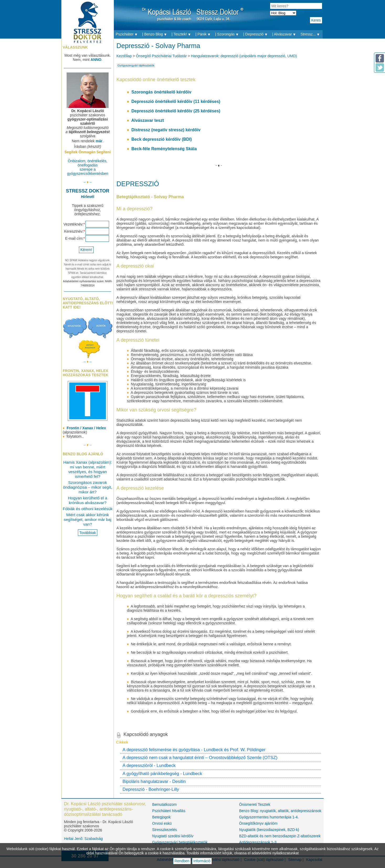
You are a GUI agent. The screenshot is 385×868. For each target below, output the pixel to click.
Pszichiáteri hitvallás (169, 811)
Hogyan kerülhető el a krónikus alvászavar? (88, 500)
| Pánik (204, 35)
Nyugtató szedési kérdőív (173, 836)
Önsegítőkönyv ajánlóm (258, 823)
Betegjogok (161, 817)
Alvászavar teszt (148, 120)
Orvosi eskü (162, 823)
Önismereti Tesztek (255, 804)
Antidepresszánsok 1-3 (258, 842)
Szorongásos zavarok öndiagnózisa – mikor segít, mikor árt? (87, 487)
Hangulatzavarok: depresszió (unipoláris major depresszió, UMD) (244, 56)
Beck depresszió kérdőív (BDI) (162, 139)
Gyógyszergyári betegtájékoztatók (180, 842)
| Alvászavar (285, 35)
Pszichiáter (128, 35)
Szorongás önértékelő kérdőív (161, 92)
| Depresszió (257, 35)
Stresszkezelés (164, 830)
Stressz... (312, 35)
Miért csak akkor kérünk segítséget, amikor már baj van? (87, 519)
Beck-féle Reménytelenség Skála (164, 149)
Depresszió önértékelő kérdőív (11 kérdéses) (176, 101)
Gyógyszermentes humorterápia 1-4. (269, 817)
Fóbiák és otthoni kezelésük (88, 509)
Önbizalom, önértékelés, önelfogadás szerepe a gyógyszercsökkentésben (87, 167)
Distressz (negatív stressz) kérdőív (166, 130)
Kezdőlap (124, 56)
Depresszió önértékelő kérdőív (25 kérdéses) (176, 111)
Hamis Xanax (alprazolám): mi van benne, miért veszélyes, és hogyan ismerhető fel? (88, 469)
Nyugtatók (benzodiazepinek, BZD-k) (269, 830)
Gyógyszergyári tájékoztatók (136, 65)
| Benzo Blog (156, 35)
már (99, 141)
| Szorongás (228, 35)
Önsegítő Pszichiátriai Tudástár (161, 56)
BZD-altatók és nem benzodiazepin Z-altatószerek (280, 836)
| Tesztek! (183, 35)
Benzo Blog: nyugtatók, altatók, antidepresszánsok (280, 811)
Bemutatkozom (164, 804)
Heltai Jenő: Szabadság (83, 839)
